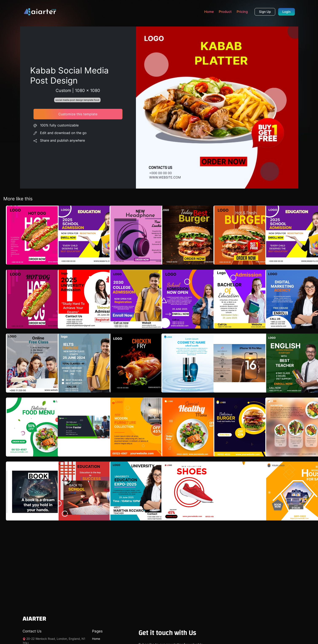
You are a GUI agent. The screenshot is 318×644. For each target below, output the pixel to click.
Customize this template (78, 114)
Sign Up (265, 12)
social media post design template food (77, 100)
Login (286, 12)
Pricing (242, 12)
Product (225, 12)
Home (209, 12)
